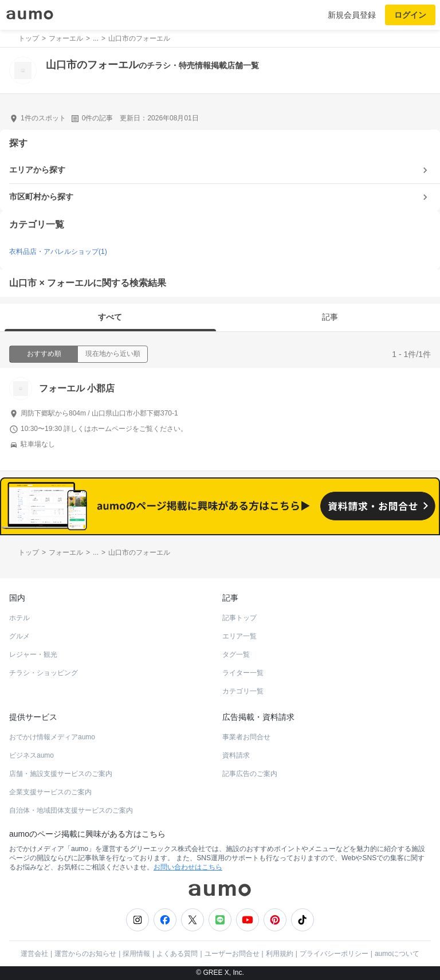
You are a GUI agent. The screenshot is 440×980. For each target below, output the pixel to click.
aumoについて (397, 954)
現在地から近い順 (113, 354)
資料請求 (236, 755)
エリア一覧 (239, 636)
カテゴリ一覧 (243, 691)
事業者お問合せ (246, 737)
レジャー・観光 (33, 654)
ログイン (410, 15)
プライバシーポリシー (334, 954)
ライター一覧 (243, 673)
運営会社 (34, 954)
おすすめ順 (44, 354)
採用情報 (136, 954)
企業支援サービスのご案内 (50, 792)
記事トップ (239, 618)
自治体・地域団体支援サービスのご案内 (71, 810)
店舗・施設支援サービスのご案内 (61, 774)
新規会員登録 (352, 15)
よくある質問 (177, 954)
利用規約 (280, 954)
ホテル (19, 618)
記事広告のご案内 (250, 774)
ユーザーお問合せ (232, 954)
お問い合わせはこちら (188, 867)
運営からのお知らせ (85, 954)
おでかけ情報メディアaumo (52, 737)
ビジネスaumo (32, 755)
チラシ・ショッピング (44, 673)
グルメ (19, 636)
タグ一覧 (236, 654)
